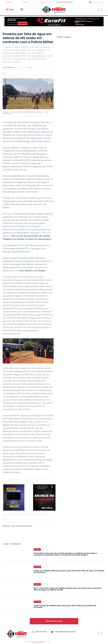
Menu (10, 10)
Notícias (9, 2)
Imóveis (25, 2)
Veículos (42, 2)
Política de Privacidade (37, 642)
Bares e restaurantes (65, 2)
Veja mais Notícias (54, 621)
